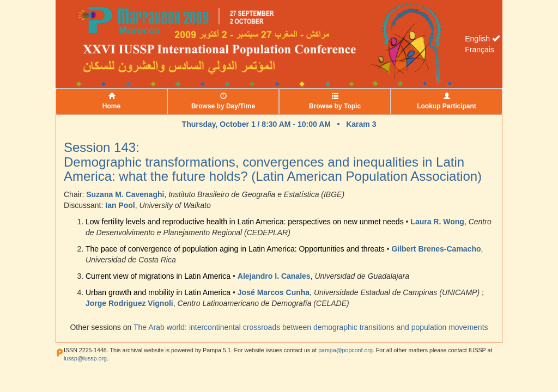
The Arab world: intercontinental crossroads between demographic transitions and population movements (311, 327)
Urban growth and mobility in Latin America (158, 292)
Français (480, 50)
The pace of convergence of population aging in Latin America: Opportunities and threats (235, 249)
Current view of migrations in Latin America (158, 276)
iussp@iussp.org (85, 358)
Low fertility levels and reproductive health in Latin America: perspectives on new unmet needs (245, 222)
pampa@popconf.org (345, 350)
